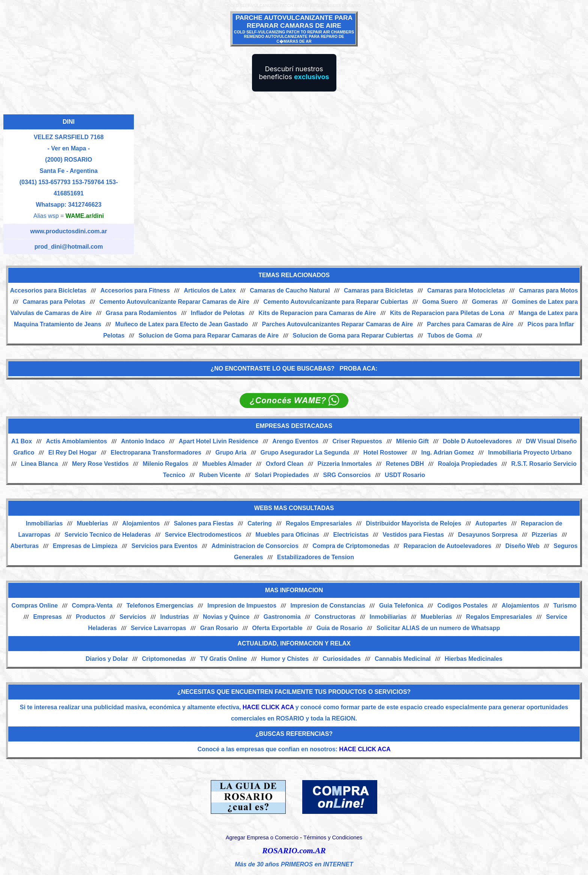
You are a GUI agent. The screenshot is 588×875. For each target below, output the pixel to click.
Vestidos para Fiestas (413, 535)
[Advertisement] (360, 169)
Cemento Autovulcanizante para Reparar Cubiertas (336, 302)
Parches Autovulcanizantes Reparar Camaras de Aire (338, 324)
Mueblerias (93, 523)
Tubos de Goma (450, 335)
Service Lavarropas (159, 628)
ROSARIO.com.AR (294, 851)
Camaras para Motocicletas (466, 290)
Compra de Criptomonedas (351, 546)
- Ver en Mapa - (69, 148)
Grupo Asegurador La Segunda (305, 453)
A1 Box (22, 441)
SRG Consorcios (347, 475)
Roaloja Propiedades (468, 464)
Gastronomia (282, 617)
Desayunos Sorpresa (488, 535)
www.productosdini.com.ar (69, 231)
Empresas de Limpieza (85, 546)
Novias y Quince (226, 617)
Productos (91, 617)
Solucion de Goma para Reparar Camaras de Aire (208, 335)
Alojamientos (141, 523)
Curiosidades (341, 659)
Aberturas (25, 546)
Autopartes (491, 523)
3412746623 (85, 205)
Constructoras (335, 617)
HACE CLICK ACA (268, 707)
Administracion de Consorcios (255, 546)
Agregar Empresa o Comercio (262, 837)
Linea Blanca (40, 464)
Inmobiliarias (44, 523)
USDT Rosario (405, 475)
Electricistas (351, 535)
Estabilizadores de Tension (316, 557)
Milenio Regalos (165, 464)
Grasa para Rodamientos (141, 313)
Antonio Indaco (143, 441)
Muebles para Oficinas (287, 535)
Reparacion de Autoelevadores (447, 546)
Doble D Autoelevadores (477, 441)
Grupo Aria (231, 453)
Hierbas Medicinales (474, 659)
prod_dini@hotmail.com (69, 247)
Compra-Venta (92, 606)
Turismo (565, 606)
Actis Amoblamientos (76, 441)
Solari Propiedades (282, 475)
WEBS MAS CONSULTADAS (294, 508)
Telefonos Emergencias (160, 606)
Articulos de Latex (210, 290)
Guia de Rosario (340, 628)
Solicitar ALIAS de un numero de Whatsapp (438, 628)
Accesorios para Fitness (135, 290)
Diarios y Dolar (107, 659)
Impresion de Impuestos (242, 606)
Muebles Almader (227, 464)
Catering (260, 523)
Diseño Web (523, 546)
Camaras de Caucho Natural (290, 290)
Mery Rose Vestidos (100, 464)
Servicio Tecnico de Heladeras (108, 535)
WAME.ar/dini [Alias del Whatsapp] (85, 216)
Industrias (174, 617)
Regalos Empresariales (319, 523)
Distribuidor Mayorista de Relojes (414, 523)
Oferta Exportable (277, 628)
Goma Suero (440, 302)
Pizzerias (544, 535)
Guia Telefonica (401, 606)
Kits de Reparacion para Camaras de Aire (317, 313)
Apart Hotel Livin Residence (219, 441)
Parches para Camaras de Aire (470, 324)
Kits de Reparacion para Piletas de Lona (447, 313)
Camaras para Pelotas (54, 302)
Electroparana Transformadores (156, 453)
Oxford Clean (285, 464)
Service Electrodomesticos (203, 535)
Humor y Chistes (285, 659)
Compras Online (34, 606)
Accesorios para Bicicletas (48, 290)
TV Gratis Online (223, 659)
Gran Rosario (219, 628)
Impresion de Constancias (328, 606)
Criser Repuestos (357, 441)
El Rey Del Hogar (73, 453)
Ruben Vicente (220, 475)
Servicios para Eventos (165, 546)
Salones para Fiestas (203, 523)
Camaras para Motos (548, 290)
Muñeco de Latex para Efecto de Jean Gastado (181, 324)
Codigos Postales (462, 606)
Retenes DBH (405, 464)
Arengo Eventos (295, 441)
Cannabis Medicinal (403, 659)
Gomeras (485, 302)
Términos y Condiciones (333, 837)
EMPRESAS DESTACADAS (294, 426)
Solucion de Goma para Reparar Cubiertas (353, 335)
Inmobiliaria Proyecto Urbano (530, 453)
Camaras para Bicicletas (379, 290)
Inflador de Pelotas (218, 313)
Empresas (47, 617)
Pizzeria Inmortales (345, 464)
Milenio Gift (412, 441)
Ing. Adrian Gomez (448, 453)
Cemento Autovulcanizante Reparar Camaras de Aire (174, 302)
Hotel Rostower (385, 453)
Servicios (133, 617)
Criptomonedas (164, 659)
